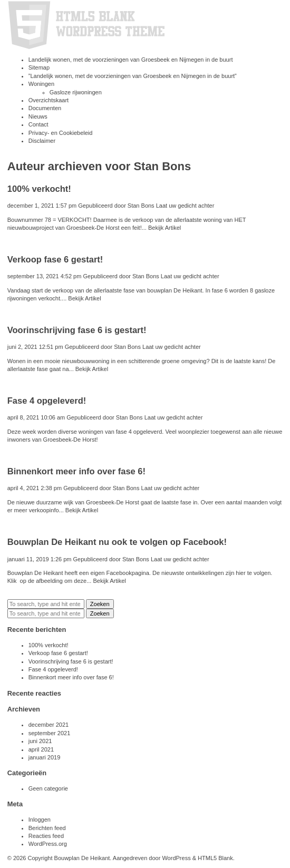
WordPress (176, 858)
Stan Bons (141, 206)
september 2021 (50, 733)
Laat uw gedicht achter (185, 206)
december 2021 (49, 725)
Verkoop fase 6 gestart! (55, 259)
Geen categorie (48, 788)
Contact (38, 124)
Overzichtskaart (49, 100)
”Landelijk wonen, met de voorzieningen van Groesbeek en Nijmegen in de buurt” (133, 76)
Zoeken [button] (100, 604)
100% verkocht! (39, 189)
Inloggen (40, 820)
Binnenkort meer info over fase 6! (76, 471)
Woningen (41, 84)
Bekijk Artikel (165, 228)
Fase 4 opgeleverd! (47, 401)
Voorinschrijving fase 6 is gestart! (77, 330)
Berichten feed (47, 828)
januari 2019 (45, 757)
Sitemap (39, 67)
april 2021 (41, 749)
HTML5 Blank (215, 858)
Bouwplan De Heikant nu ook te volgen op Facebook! (117, 542)
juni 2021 (40, 741)
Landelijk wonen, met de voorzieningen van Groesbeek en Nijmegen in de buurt (131, 60)
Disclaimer (42, 141)
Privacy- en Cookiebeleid (61, 133)
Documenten (45, 108)
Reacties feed (46, 836)
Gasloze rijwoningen (76, 92)
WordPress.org (48, 844)
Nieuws (38, 116)
